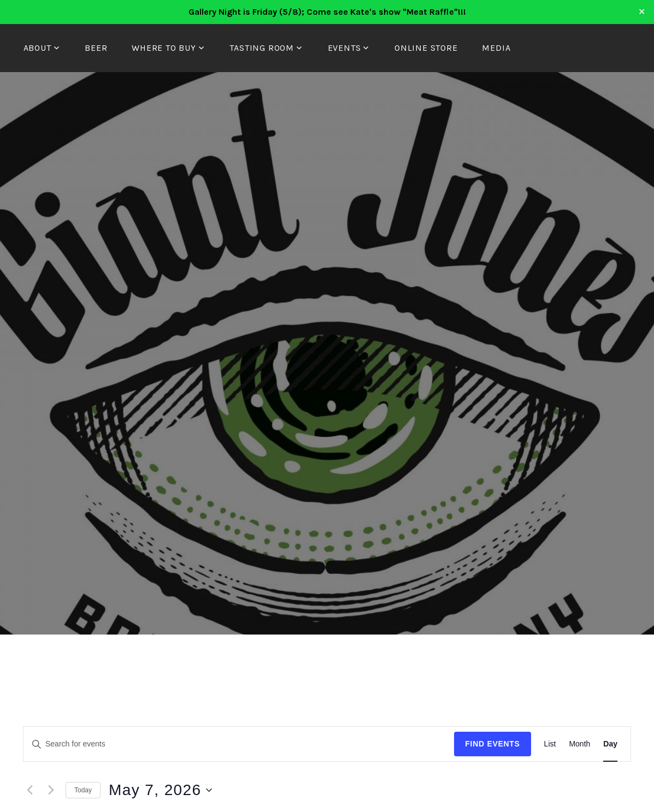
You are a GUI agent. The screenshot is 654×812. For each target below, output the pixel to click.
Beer (96, 48)
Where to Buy (164, 48)
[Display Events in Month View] (579, 744)
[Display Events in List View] (550, 744)
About (37, 48)
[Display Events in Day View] (610, 744)
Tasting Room (262, 48)
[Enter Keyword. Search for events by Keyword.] (239, 744)
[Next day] (51, 790)
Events (344, 48)
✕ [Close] (642, 12)
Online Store (426, 48)
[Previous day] (30, 790)
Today (83, 790)
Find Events (492, 744)
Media (496, 48)
